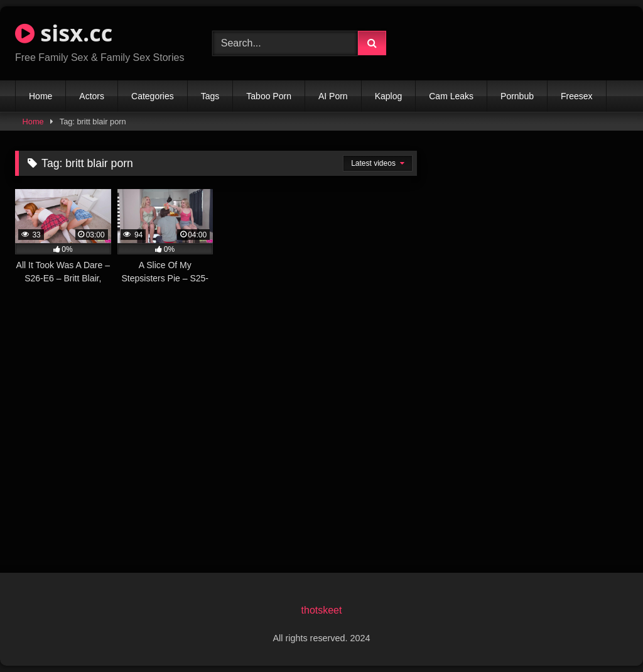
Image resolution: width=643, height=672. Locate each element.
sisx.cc (64, 33)
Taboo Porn (269, 96)
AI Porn (333, 96)
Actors (92, 96)
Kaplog (389, 96)
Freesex (577, 96)
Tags (210, 96)
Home (41, 96)
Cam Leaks (451, 96)
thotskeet (322, 610)
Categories (153, 96)
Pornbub (517, 96)
